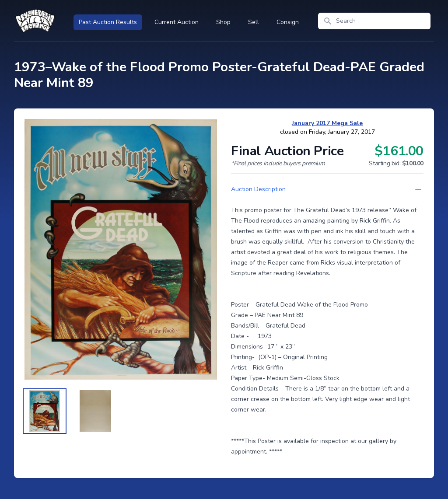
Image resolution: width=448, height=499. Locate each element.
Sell (254, 22)
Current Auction (177, 22)
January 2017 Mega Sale (327, 123)
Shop (223, 22)
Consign (288, 22)
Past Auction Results (108, 22)
